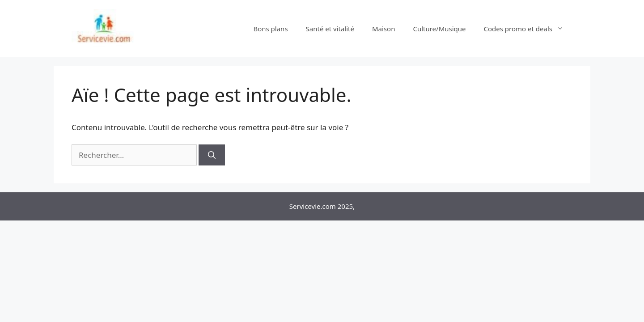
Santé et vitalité (330, 29)
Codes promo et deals (528, 29)
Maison (383, 29)
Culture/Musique (439, 29)
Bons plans (270, 29)
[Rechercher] (212, 155)
